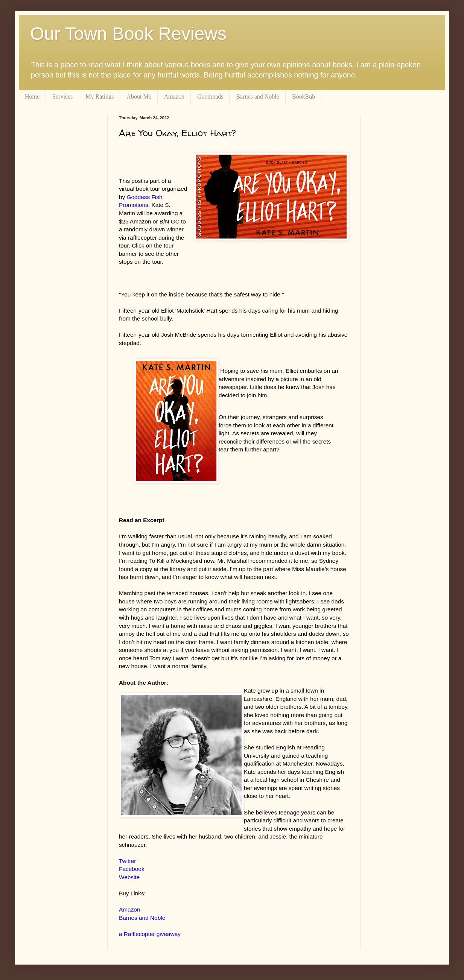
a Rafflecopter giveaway (150, 934)
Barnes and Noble (258, 96)
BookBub (304, 96)
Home (32, 96)
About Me (139, 96)
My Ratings (100, 96)
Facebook (132, 869)
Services (62, 96)
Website (129, 877)
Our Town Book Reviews (128, 34)
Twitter (127, 861)
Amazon (174, 96)
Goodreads (210, 96)
